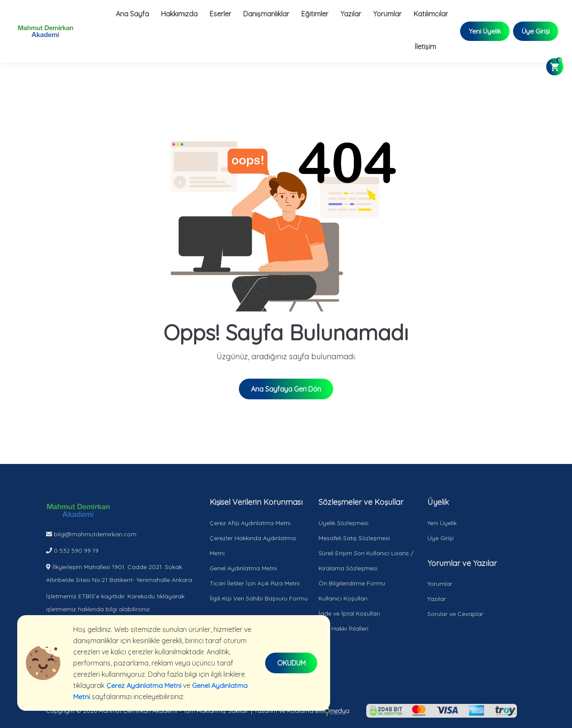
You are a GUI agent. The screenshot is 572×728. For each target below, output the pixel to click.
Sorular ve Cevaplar (455, 614)
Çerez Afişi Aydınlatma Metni (250, 523)
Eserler (220, 14)
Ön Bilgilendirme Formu (352, 583)
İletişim (425, 47)
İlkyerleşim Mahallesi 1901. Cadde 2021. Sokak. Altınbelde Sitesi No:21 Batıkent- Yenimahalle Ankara (119, 573)
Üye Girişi (535, 31)
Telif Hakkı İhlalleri (343, 628)
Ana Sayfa (132, 14)
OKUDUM (291, 663)
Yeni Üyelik (484, 31)
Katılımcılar (430, 14)
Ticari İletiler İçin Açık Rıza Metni (255, 583)
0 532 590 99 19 (72, 551)
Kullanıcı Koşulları (343, 598)
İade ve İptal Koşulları (349, 613)
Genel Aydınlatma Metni (243, 568)
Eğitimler (314, 14)
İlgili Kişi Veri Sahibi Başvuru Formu (259, 598)
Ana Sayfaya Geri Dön (286, 389)
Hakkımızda (179, 14)
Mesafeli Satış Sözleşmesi (354, 538)
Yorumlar (387, 14)
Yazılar (350, 14)
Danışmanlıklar (266, 14)
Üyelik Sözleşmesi (343, 523)
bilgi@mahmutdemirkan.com (91, 534)
